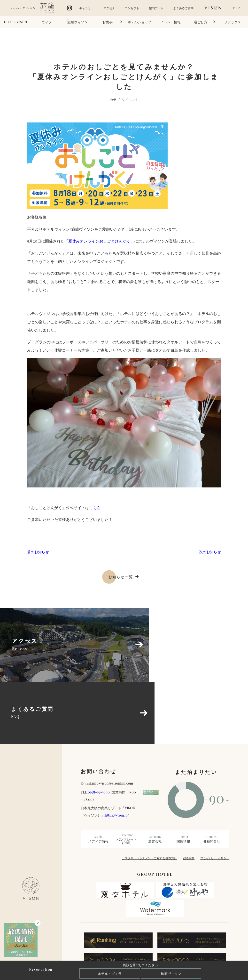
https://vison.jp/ (117, 756)
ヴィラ (46, 22)
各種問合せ (212, 780)
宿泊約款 (189, 799)
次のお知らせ (209, 552)
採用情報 (183, 780)
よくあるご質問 (183, 8)
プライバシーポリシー (215, 799)
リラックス (232, 22)
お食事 (108, 22)
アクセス (109, 8)
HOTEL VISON (15, 22)
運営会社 (155, 780)
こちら (95, 507)
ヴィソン (77, 21)
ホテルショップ (139, 22)
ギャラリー (86, 8)
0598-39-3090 (99, 733)
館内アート (156, 8)
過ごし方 (201, 22)
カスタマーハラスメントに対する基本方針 (149, 799)
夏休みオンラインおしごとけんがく (99, 241)
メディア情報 (98, 780)
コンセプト (132, 8)
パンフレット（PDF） (127, 780)
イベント (132, 99)
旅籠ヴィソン (171, 973)
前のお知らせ (39, 552)
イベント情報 (170, 22)
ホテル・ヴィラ (110, 973)
